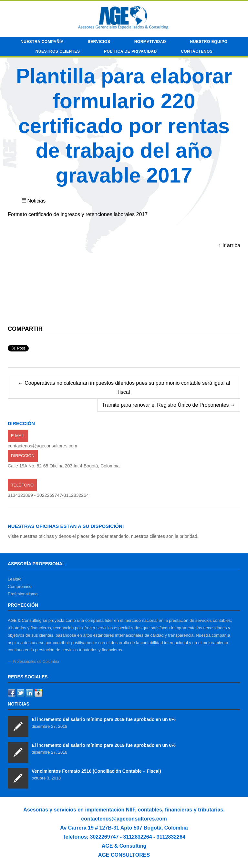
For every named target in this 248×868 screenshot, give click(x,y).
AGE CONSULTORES (124, 855)
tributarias (211, 810)
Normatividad (150, 42)
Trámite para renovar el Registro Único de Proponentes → (169, 405)
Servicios (99, 42)
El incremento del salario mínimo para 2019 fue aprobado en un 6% (104, 719)
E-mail (18, 436)
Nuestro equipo (209, 42)
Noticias (36, 201)
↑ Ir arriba (229, 245)
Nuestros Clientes (58, 51)
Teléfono (22, 485)
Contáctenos (197, 51)
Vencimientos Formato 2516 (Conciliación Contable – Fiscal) (96, 771)
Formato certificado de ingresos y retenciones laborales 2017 (78, 214)
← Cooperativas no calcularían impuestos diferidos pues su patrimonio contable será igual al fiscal (124, 387)
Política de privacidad (130, 51)
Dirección (23, 456)
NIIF (130, 810)
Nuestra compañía (42, 42)
